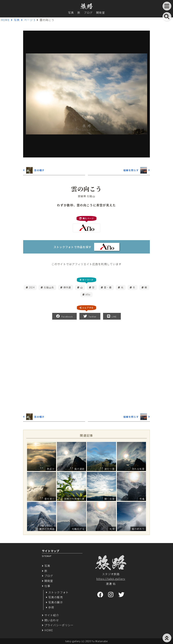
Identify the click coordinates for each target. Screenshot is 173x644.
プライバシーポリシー (59, 625)
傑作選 (67, 287)
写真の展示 (56, 602)
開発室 (101, 13)
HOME (5, 20)
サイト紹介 (52, 615)
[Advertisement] (86, 366)
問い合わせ (52, 620)
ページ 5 (30, 20)
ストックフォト (59, 592)
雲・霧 (108, 287)
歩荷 (51, 607)
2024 (32, 287)
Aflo (88, 294)
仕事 (47, 586)
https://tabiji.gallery (111, 579)
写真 (71, 13)
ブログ (88, 13)
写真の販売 (56, 597)
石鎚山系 (49, 287)
